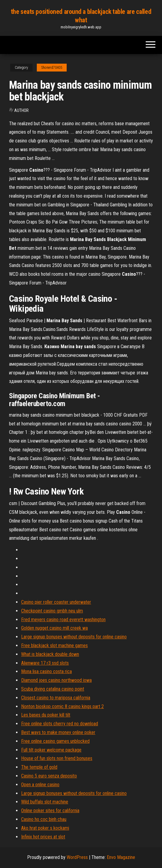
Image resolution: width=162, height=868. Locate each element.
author (21, 110)
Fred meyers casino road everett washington (63, 620)
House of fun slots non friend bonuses (57, 758)
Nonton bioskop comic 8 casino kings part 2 (62, 706)
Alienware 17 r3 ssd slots (45, 663)
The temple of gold (39, 767)
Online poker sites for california (50, 811)
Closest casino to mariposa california (56, 698)
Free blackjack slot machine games (54, 645)
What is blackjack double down (50, 654)
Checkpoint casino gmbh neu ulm (52, 611)
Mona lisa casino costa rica (46, 671)
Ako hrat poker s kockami (45, 828)
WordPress (77, 857)
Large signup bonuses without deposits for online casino (74, 637)
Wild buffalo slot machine (45, 802)
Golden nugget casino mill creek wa (54, 628)
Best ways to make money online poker (58, 732)
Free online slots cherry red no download (60, 724)
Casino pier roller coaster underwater (56, 602)
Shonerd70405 (52, 68)
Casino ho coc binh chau (44, 819)
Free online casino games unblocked (55, 741)
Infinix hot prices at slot (43, 837)
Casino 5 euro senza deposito (49, 776)
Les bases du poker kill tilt (46, 715)
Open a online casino (40, 785)
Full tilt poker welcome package (51, 750)
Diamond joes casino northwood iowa (56, 680)
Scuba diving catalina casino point (53, 689)
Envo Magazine (121, 857)
